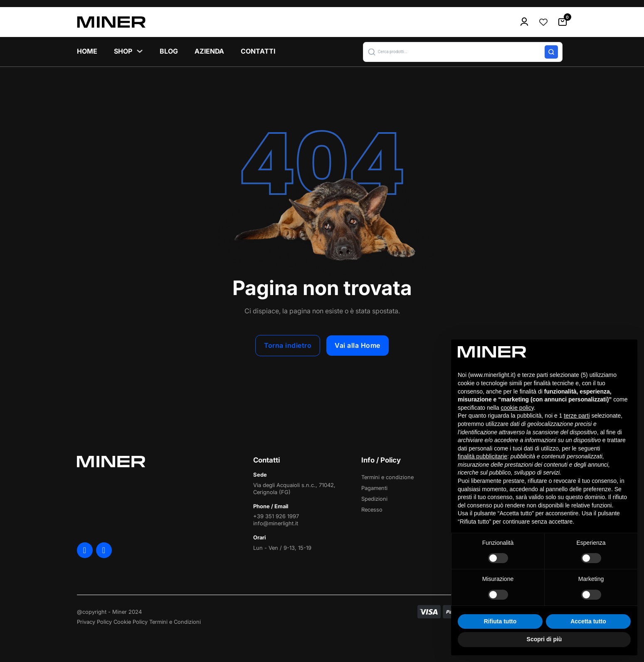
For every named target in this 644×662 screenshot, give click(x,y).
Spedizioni (374, 499)
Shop (123, 51)
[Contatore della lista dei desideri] (543, 22)
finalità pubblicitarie (482, 456)
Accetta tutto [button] (588, 621)
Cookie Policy (131, 622)
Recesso (372, 509)
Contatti (258, 51)
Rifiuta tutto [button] (500, 621)
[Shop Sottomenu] (140, 51)
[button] (463, 52)
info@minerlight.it (276, 523)
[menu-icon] (524, 22)
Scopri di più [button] (544, 639)
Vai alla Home (358, 345)
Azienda (209, 51)
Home (87, 51)
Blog (169, 51)
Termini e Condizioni (175, 622)
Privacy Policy (94, 622)
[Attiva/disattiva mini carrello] (563, 22)
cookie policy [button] (517, 408)
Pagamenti (374, 488)
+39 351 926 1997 (276, 516)
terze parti (577, 416)
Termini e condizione (387, 477)
